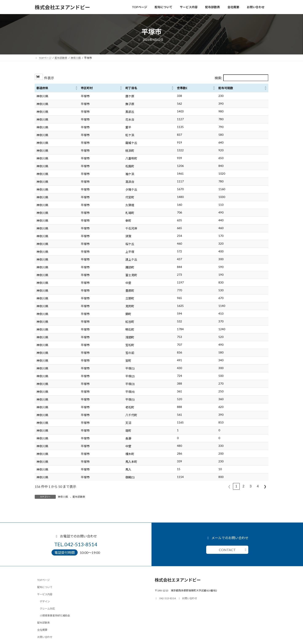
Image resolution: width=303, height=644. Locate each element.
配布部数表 (79, 497)
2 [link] (244, 486)
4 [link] (258, 486)
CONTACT (227, 550)
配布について (45, 587)
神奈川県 (63, 497)
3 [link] (251, 486)
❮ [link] (229, 486)
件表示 (49, 78)
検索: (218, 78)
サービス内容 (45, 594)
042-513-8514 (165, 599)
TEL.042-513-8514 (76, 544)
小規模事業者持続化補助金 (55, 616)
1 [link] (236, 486)
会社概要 (42, 630)
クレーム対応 (47, 608)
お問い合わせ (45, 637)
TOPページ (43, 580)
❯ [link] (265, 486)
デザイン (45, 601)
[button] (76, 88)
